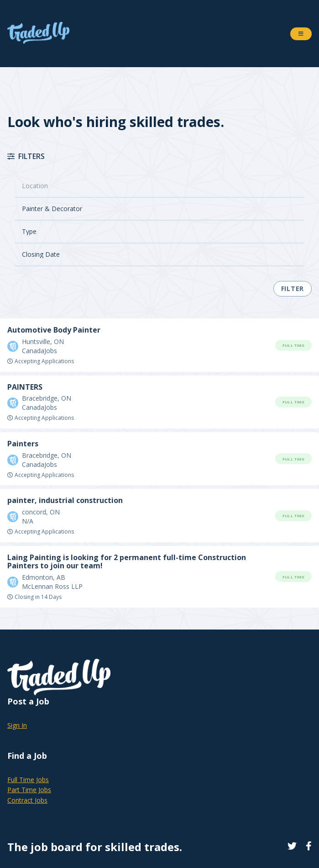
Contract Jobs (27, 800)
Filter (293, 288)
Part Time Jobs (29, 790)
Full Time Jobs (28, 780)
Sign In (17, 725)
